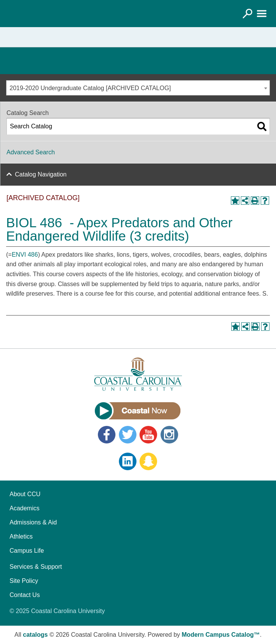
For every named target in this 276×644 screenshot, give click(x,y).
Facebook (107, 435)
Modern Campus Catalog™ (221, 635)
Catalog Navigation (41, 174)
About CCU (25, 494)
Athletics (21, 536)
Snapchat (148, 461)
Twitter (128, 435)
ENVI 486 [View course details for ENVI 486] (25, 255)
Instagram (169, 435)
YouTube (148, 435)
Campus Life (27, 551)
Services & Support (36, 567)
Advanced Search (31, 152)
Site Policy (24, 581)
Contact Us (25, 595)
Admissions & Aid (33, 522)
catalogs (35, 635)
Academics (24, 508)
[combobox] (138, 88)
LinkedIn (128, 461)
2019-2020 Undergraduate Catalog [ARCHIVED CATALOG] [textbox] (90, 88)
